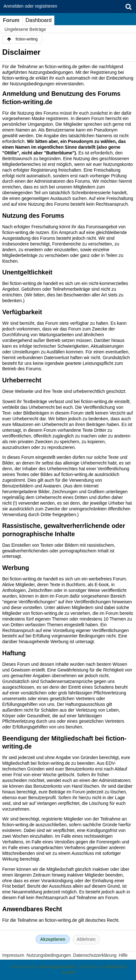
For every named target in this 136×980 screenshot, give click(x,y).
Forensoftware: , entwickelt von (68, 969)
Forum (11, 20)
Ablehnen (86, 939)
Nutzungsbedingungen (49, 955)
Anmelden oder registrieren (30, 6)
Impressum (13, 955)
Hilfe (123, 955)
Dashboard (38, 20)
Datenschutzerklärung (95, 955)
